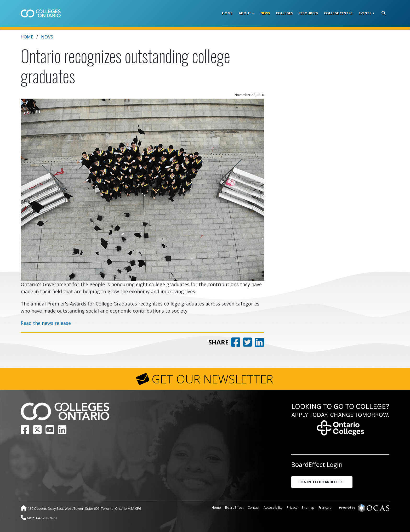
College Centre (338, 13)
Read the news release (46, 323)
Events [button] (365, 13)
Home (227, 13)
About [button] (245, 13)
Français (325, 507)
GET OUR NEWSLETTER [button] (212, 379)
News (265, 13)
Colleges (284, 13)
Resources (308, 13)
